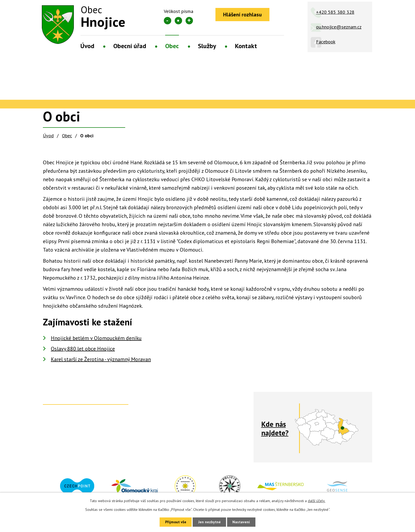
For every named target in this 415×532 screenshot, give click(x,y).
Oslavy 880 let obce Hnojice (83, 349)
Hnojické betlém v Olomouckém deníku (96, 338)
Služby (207, 46)
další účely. (317, 501)
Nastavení (242, 522)
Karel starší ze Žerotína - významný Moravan (101, 359)
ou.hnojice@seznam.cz (339, 27)
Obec (172, 46)
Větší (189, 21)
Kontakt (246, 46)
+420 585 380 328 (335, 12)
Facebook (326, 42)
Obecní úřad (130, 46)
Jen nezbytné (209, 522)
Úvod (87, 46)
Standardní (178, 21)
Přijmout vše (175, 522)
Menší (168, 21)
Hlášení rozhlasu (243, 15)
